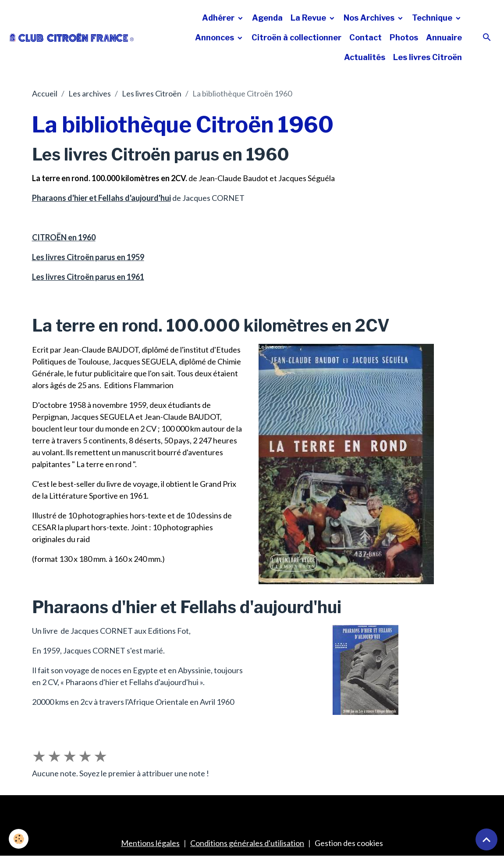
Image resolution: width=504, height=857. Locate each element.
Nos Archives (370, 18)
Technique (433, 18)
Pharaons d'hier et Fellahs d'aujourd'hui (101, 198)
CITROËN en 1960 (64, 237)
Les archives (90, 93)
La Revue (309, 18)
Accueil (45, 93)
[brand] (72, 37)
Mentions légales (150, 843)
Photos (404, 37)
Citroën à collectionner (296, 37)
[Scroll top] (486, 839)
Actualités (365, 57)
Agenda (267, 18)
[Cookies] (19, 839)
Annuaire (444, 37)
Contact (366, 37)
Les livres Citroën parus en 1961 (88, 277)
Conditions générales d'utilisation (247, 843)
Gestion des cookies (349, 843)
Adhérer (219, 18)
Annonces (215, 37)
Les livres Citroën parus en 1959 (88, 257)
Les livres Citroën (428, 57)
